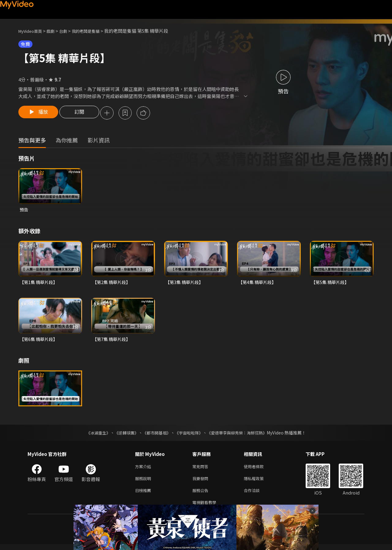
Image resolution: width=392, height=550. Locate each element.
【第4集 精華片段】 (258, 284)
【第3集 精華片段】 (185, 284)
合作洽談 (257, 495)
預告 (24, 210)
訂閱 (83, 113)
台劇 (69, 31)
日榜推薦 (144, 495)
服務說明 (144, 482)
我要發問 (202, 482)
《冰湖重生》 (93, 435)
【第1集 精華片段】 (40, 284)
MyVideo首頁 (32, 31)
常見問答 (202, 469)
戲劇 (55, 31)
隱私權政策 (259, 482)
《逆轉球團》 (123, 435)
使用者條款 (259, 469)
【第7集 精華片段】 (113, 341)
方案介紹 (144, 469)
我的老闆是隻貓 (94, 31)
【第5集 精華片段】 (331, 284)
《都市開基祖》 (155, 435)
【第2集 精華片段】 (113, 284)
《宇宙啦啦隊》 (189, 435)
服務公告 (202, 495)
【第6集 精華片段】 (40, 341)
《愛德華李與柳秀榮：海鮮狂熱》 (241, 435)
